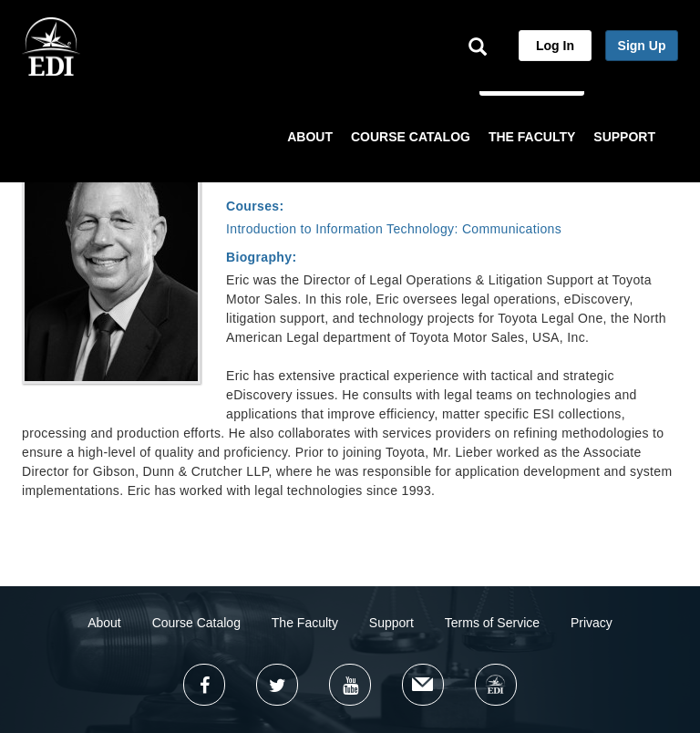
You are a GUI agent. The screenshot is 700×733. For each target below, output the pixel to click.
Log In (555, 46)
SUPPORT (624, 137)
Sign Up (642, 46)
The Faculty (305, 623)
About (104, 623)
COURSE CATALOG (411, 137)
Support (391, 623)
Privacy (592, 623)
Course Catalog (196, 623)
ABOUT (310, 137)
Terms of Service (492, 623)
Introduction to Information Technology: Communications (394, 229)
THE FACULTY (532, 137)
